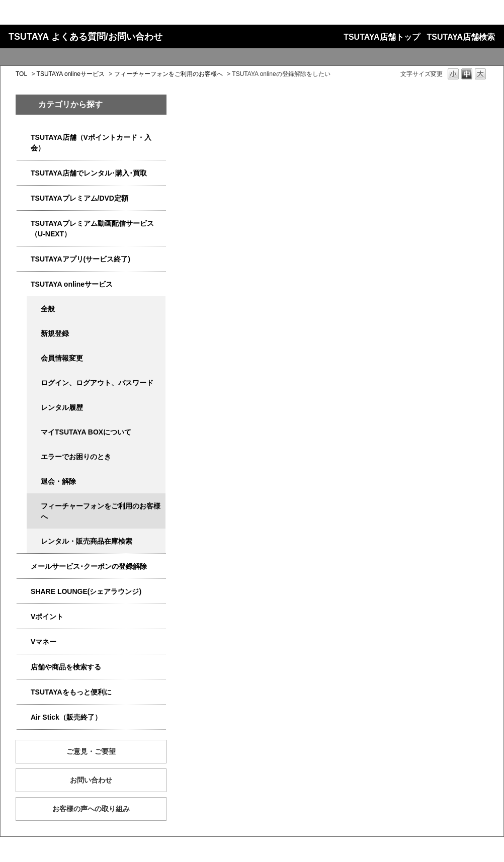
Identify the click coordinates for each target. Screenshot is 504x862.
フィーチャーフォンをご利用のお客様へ (169, 74)
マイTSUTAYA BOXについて (86, 432)
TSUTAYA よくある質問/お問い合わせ (86, 37)
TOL (21, 74)
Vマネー (44, 642)
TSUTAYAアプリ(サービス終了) (80, 259)
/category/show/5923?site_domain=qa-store (24, 224)
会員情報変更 (62, 358)
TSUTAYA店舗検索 (461, 37)
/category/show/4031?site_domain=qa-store (24, 198)
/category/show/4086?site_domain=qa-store (24, 667)
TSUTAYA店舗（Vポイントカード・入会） (91, 143)
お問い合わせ (91, 780)
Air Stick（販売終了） (66, 717)
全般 (48, 309)
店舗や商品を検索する (66, 667)
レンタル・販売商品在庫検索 (87, 541)
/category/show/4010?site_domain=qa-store (24, 284)
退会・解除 (58, 481)
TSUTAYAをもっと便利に (71, 692)
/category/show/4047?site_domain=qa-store (24, 138)
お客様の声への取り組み (91, 809)
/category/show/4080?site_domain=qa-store (24, 567)
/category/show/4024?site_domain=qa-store (24, 692)
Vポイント (47, 617)
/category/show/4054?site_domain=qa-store (24, 173)
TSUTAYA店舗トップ (382, 37)
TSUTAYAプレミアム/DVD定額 (79, 198)
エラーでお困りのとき (76, 457)
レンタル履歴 (62, 407)
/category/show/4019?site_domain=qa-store (24, 259)
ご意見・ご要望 (91, 751)
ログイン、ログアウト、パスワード (97, 383)
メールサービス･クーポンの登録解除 (89, 566)
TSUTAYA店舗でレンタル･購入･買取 (89, 173)
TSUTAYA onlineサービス (71, 74)
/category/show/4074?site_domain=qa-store (24, 617)
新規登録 (55, 333)
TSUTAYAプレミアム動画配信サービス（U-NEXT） (92, 229)
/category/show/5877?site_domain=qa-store (24, 592)
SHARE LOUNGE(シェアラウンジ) (86, 591)
